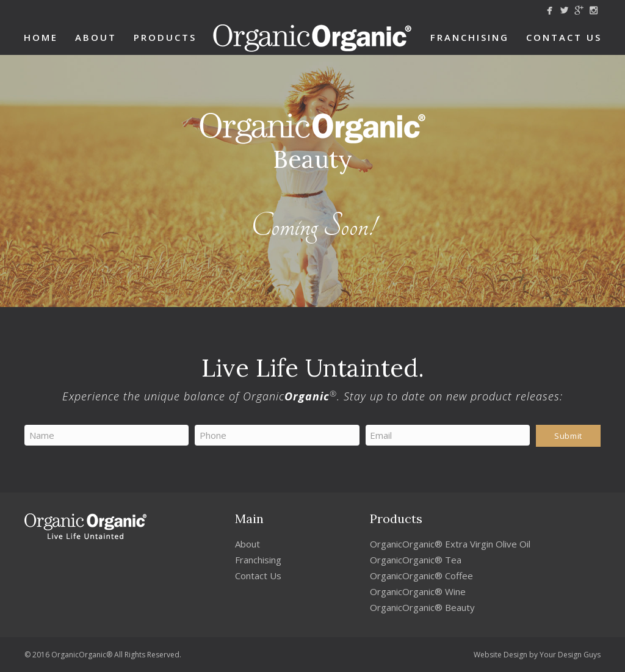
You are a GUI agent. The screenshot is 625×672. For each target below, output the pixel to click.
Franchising (470, 37)
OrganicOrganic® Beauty (422, 607)
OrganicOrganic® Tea (416, 560)
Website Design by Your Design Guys (537, 655)
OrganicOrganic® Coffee (421, 576)
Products (165, 37)
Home (41, 37)
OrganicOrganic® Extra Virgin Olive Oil (450, 544)
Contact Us (564, 37)
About (96, 37)
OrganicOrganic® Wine (418, 591)
